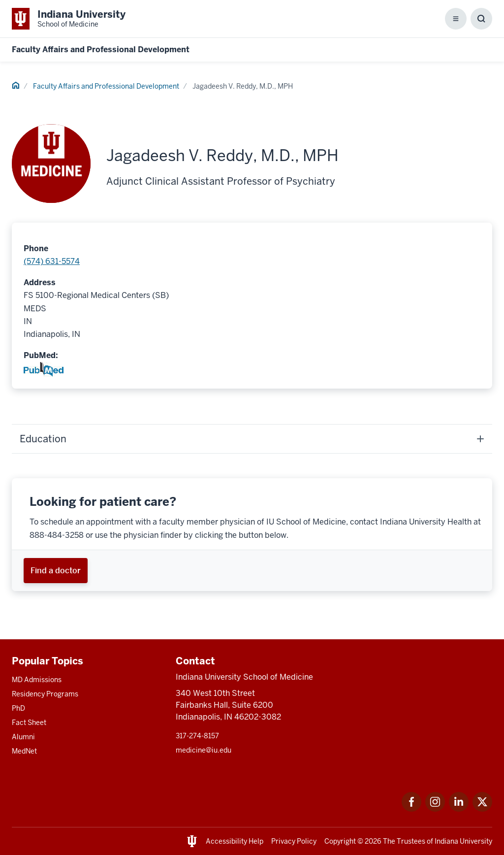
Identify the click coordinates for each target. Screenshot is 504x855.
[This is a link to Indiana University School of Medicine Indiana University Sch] (69, 19)
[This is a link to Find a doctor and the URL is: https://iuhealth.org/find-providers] (56, 571)
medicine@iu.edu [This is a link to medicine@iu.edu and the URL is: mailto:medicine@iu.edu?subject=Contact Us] (204, 750)
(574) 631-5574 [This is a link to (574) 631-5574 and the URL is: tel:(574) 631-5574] (52, 261)
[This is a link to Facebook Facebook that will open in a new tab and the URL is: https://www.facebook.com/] (411, 809)
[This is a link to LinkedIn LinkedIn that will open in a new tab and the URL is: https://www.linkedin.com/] (459, 809)
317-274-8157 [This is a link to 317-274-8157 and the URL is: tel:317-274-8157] (197, 736)
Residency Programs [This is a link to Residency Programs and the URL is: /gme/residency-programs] (45, 694)
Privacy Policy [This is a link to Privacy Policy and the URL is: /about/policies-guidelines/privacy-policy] (294, 841)
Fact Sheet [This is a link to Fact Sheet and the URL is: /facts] (29, 723)
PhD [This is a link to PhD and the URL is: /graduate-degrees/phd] (18, 708)
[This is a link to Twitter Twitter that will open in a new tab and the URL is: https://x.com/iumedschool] (482, 809)
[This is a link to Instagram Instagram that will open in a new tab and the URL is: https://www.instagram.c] (435, 809)
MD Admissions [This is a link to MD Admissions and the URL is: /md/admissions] (37, 680)
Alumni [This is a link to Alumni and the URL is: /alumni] (23, 737)
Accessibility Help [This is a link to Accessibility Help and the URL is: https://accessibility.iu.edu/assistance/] (235, 841)
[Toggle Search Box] (481, 19)
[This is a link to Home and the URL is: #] (16, 87)
